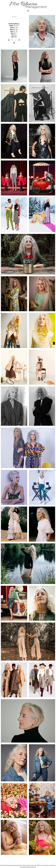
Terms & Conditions (45, 865)
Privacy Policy (52, 865)
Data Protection (23, 867)
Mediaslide (34, 867)
